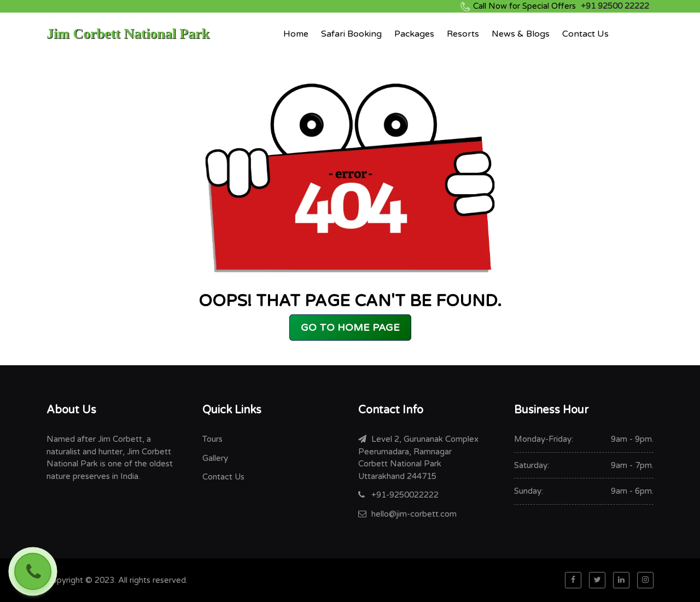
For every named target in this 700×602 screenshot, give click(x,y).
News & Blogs (521, 34)
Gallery (215, 458)
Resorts (463, 34)
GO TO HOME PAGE (350, 328)
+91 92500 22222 (561, 6)
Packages (414, 34)
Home (296, 34)
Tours (212, 439)
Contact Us (585, 34)
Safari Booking (351, 34)
